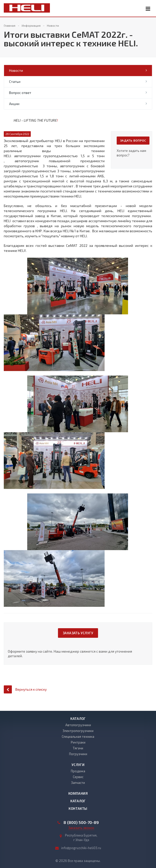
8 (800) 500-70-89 (81, 822)
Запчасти (78, 783)
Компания (78, 793)
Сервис (78, 777)
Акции (14, 104)
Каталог (78, 719)
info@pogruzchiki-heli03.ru (81, 848)
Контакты (78, 809)
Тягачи (78, 748)
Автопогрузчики (78, 725)
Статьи (15, 81)
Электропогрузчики (78, 731)
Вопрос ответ (20, 93)
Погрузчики (78, 754)
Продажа (78, 771)
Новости (16, 70)
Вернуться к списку (25, 689)
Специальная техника (78, 737)
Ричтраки (78, 742)
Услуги (78, 765)
